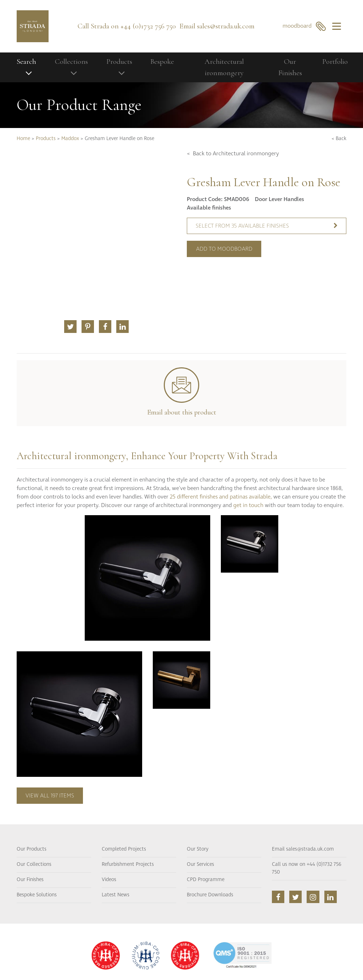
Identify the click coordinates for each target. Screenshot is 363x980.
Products (46, 139)
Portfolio (335, 62)
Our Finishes (290, 67)
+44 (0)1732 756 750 (148, 26)
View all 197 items (50, 796)
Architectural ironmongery (224, 67)
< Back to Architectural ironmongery (233, 154)
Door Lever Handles (280, 199)
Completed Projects (124, 849)
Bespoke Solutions (37, 895)
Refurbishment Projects (128, 864)
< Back (339, 139)
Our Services (200, 864)
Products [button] (119, 62)
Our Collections (34, 864)
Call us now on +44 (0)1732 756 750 (307, 868)
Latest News (116, 895)
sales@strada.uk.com (226, 26)
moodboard (304, 26)
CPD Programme (206, 880)
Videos (109, 880)
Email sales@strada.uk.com (303, 849)
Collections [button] (71, 62)
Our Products (32, 849)
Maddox (70, 139)
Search (26, 62)
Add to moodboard (224, 249)
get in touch (248, 505)
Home (23, 139)
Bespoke (162, 62)
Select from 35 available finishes (267, 226)
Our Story (198, 849)
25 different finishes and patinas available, (221, 497)
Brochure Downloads (210, 895)
